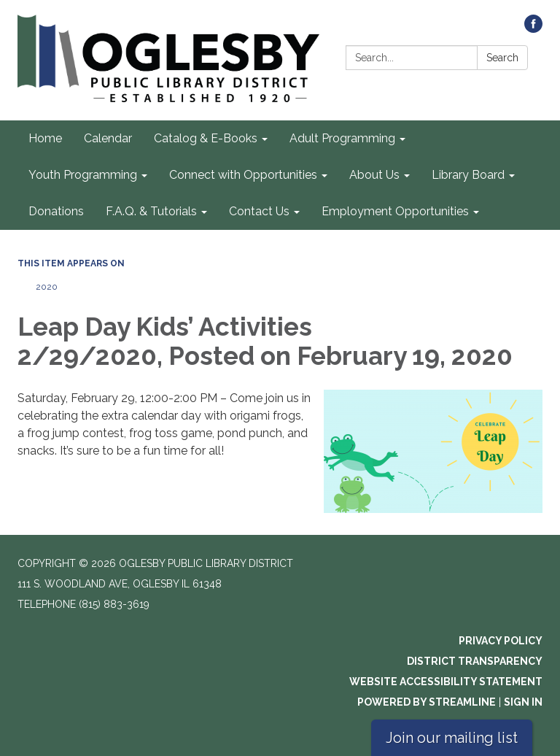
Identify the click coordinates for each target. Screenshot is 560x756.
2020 (47, 287)
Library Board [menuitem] (468, 175)
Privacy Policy (501, 641)
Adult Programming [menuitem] (342, 138)
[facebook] (533, 29)
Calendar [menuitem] (108, 138)
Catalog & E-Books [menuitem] (206, 138)
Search (502, 58)
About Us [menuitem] (374, 175)
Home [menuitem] (45, 138)
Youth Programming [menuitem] (83, 175)
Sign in (523, 702)
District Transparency (475, 661)
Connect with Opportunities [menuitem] (243, 175)
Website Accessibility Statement (446, 682)
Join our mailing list (452, 738)
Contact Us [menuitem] (259, 211)
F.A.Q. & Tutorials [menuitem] (151, 211)
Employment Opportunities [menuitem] (395, 211)
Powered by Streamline (427, 702)
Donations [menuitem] (56, 211)
